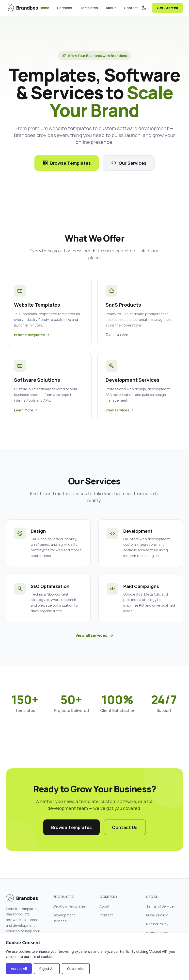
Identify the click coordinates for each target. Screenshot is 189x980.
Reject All (47, 969)
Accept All (19, 969)
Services (65, 8)
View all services (95, 635)
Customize (76, 969)
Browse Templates (67, 163)
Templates (89, 8)
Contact (131, 8)
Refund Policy (157, 924)
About (111, 8)
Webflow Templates (69, 906)
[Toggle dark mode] (144, 8)
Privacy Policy (157, 915)
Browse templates (32, 335)
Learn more (26, 410)
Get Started (167, 8)
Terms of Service (160, 906)
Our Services (129, 163)
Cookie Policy (157, 933)
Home (44, 8)
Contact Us (125, 827)
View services (120, 410)
